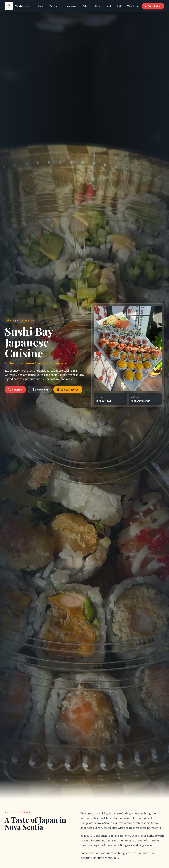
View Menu (133, 6)
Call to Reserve (68, 389)
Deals (119, 6)
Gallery (86, 6)
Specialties (56, 6)
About (41, 6)
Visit (109, 6)
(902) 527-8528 (104, 401)
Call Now (15, 389)
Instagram (72, 6)
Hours (98, 6)
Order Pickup (153, 6)
